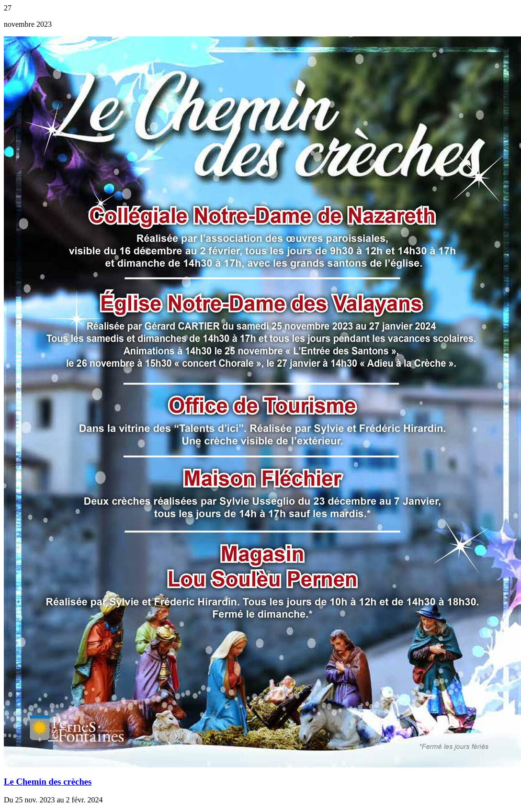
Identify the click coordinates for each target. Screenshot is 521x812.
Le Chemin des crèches (48, 782)
